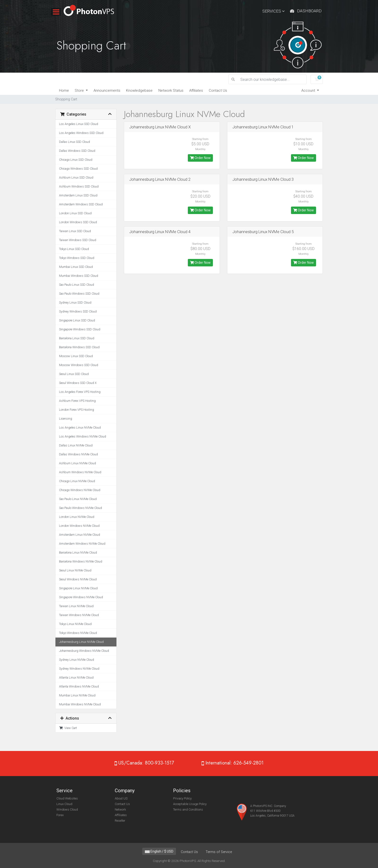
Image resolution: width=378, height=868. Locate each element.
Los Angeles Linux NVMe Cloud (80, 427)
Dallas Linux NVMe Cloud (76, 445)
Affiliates (196, 90)
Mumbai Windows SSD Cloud (79, 276)
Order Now (200, 158)
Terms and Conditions (188, 809)
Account (309, 90)
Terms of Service (219, 852)
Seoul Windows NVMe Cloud (78, 579)
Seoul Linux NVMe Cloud (75, 570)
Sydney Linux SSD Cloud (75, 302)
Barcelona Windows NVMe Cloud (81, 561)
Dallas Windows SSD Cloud (77, 151)
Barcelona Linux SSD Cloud (77, 338)
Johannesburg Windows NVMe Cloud (84, 651)
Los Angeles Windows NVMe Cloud (83, 436)
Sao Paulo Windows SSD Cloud (79, 294)
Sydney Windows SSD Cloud (78, 311)
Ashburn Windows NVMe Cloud (80, 472)
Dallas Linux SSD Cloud (74, 142)
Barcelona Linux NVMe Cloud (78, 552)
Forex (60, 815)
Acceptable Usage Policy (190, 804)
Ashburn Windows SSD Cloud (79, 186)
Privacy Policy (182, 798)
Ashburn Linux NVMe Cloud (78, 463)
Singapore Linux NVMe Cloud (78, 588)
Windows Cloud (67, 809)
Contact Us (218, 90)
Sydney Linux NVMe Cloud (77, 660)
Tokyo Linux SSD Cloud (74, 249)
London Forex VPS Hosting (77, 410)
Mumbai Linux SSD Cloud (76, 267)
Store (80, 90)
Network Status (171, 90)
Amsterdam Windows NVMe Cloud (82, 544)
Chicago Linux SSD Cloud (76, 160)
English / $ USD (159, 851)
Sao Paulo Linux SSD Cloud (77, 285)
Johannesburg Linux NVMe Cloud (81, 642)
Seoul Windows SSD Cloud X (78, 383)
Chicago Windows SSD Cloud (78, 169)
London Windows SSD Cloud (78, 222)
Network (120, 809)
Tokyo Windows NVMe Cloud (78, 633)
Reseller (120, 821)
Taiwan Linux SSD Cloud (75, 231)
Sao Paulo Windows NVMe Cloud (81, 508)
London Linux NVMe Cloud (77, 517)
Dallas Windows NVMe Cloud (78, 454)
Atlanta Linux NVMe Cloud (76, 677)
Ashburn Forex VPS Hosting (77, 401)
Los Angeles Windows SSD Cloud (81, 133)
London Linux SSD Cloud (75, 213)
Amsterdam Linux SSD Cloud (78, 195)
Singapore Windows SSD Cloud (80, 329)
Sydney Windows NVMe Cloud (79, 669)
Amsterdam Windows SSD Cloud (81, 204)
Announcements (107, 90)
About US (121, 798)
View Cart (68, 728)
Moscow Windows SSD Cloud (79, 365)
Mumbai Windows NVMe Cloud (80, 704)
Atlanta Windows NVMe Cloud (79, 686)
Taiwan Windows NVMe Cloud (79, 615)
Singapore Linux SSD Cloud (77, 320)
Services (273, 11)
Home (64, 90)
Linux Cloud (64, 804)
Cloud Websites (67, 798)
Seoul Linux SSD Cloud (74, 374)
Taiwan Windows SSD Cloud (78, 240)
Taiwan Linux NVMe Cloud (76, 606)
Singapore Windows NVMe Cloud (81, 597)
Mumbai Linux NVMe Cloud (77, 695)
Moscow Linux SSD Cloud (76, 356)
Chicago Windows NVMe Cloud (80, 490)
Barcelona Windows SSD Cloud (79, 347)
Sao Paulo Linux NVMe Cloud (78, 499)
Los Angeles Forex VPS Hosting (80, 392)
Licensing (66, 419)
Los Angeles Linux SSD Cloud (79, 124)
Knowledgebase (139, 90)
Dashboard (309, 11)
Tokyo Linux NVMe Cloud (75, 624)
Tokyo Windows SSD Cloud (77, 258)
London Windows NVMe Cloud (79, 526)
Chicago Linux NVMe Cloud (77, 481)
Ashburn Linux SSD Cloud (76, 177)
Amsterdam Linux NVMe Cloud (80, 535)
